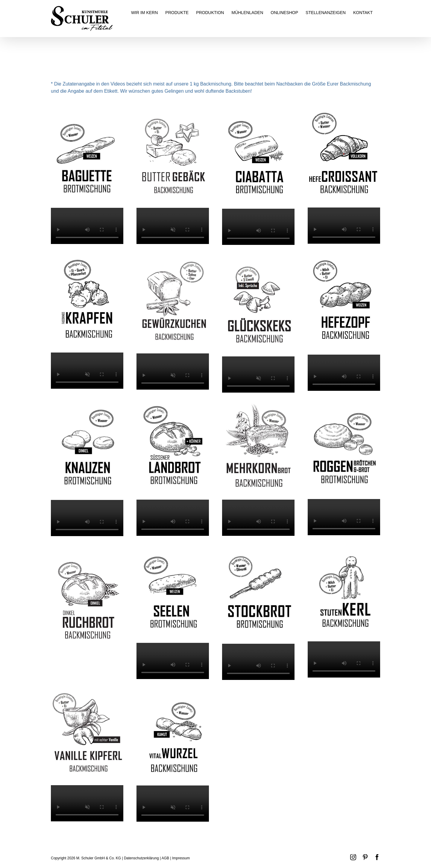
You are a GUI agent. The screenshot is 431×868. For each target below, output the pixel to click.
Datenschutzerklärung (141, 858)
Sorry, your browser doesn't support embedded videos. (87, 226)
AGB (165, 858)
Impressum (181, 858)
